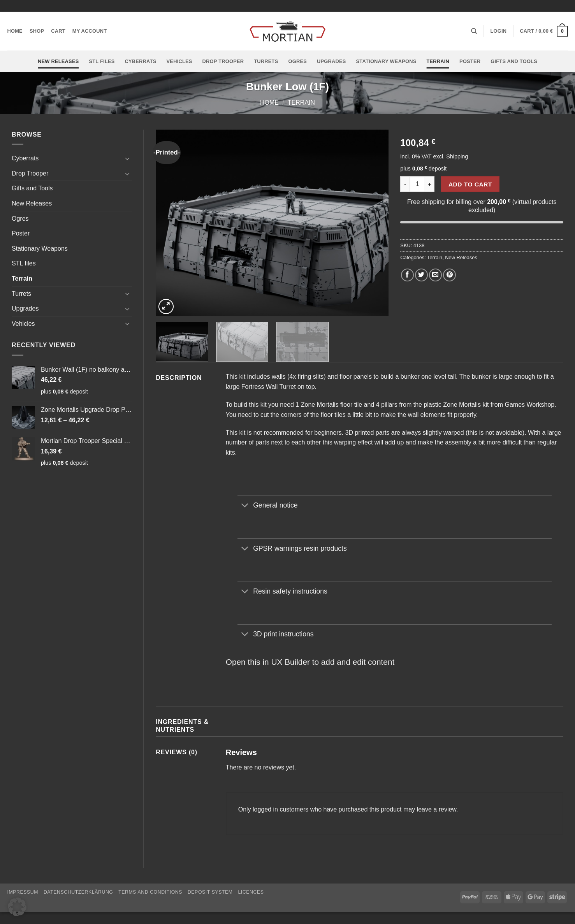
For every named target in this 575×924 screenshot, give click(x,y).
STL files (102, 61)
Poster (470, 61)
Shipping (457, 156)
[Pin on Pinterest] (449, 275)
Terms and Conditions (150, 892)
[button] (498, 31)
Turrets (266, 61)
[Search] (474, 31)
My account (90, 31)
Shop (37, 31)
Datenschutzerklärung (78, 892)
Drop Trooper (223, 61)
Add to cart (470, 184)
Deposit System (210, 892)
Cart (58, 31)
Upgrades (331, 61)
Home (15, 31)
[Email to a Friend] (435, 275)
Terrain (438, 61)
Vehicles (179, 61)
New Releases (58, 61)
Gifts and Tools (514, 61)
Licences (251, 892)
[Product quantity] (417, 184)
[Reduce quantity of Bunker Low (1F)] (405, 184)
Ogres (297, 61)
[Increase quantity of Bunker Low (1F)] (430, 184)
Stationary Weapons (386, 61)
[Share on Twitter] (421, 275)
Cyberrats (141, 61)
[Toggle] (127, 158)
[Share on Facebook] (407, 275)
